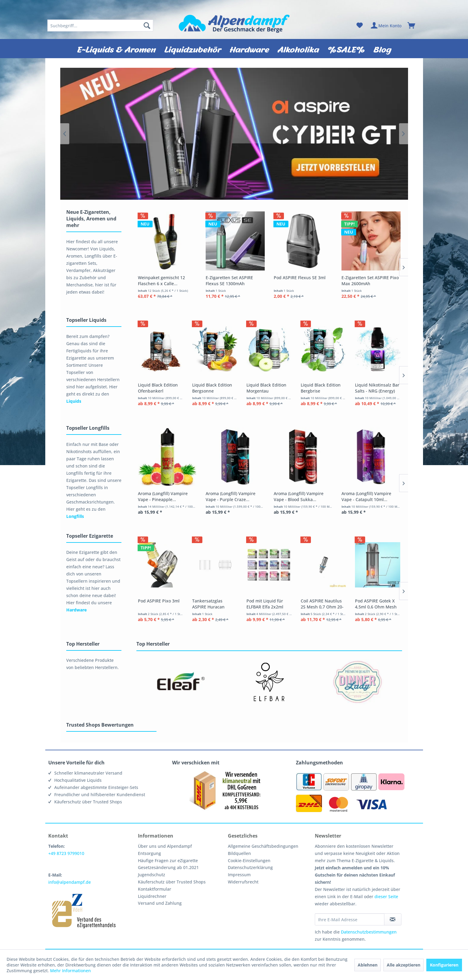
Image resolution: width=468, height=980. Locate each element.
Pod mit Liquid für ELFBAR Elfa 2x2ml (300, 604)
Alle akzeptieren (404, 965)
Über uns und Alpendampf (165, 846)
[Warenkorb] (414, 25)
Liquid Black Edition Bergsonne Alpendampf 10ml (235, 388)
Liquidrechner (152, 896)
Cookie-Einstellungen (249, 860)
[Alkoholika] (298, 49)
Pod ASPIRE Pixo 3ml (159, 601)
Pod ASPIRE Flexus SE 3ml (300, 278)
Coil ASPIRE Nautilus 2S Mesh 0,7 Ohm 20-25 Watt (368, 604)
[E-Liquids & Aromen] (116, 49)
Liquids (74, 401)
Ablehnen (368, 965)
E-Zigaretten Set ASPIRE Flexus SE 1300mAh (229, 281)
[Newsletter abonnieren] (393, 919)
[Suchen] (147, 25)
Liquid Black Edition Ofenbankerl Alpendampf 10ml (164, 389)
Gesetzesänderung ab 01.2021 (168, 867)
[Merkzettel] (360, 25)
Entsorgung (149, 853)
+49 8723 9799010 (66, 853)
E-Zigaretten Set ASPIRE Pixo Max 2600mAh (370, 281)
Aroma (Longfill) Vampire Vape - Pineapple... (163, 496)
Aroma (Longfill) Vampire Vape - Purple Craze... (231, 496)
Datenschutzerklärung (250, 867)
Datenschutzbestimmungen (369, 932)
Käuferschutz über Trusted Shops (172, 882)
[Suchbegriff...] (100, 25)
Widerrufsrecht (243, 882)
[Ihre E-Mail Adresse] (350, 919)
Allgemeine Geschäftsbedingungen (263, 846)
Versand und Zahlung (160, 903)
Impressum (239, 875)
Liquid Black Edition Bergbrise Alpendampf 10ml (370, 388)
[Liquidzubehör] (193, 49)
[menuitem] (100, 25)
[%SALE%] (346, 49)
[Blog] (382, 49)
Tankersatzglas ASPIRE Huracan (228, 604)
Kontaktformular (155, 889)
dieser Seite (386, 896)
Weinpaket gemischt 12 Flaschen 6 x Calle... (161, 281)
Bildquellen (239, 853)
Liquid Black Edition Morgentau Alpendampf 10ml (298, 389)
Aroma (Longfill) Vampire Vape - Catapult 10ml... (366, 496)
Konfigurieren (444, 965)
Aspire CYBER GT (234, 134)
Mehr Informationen (70, 971)
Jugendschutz (152, 875)
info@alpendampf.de (70, 882)
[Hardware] (249, 49)
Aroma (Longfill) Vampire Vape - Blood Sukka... (299, 496)
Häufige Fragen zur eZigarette (168, 860)
